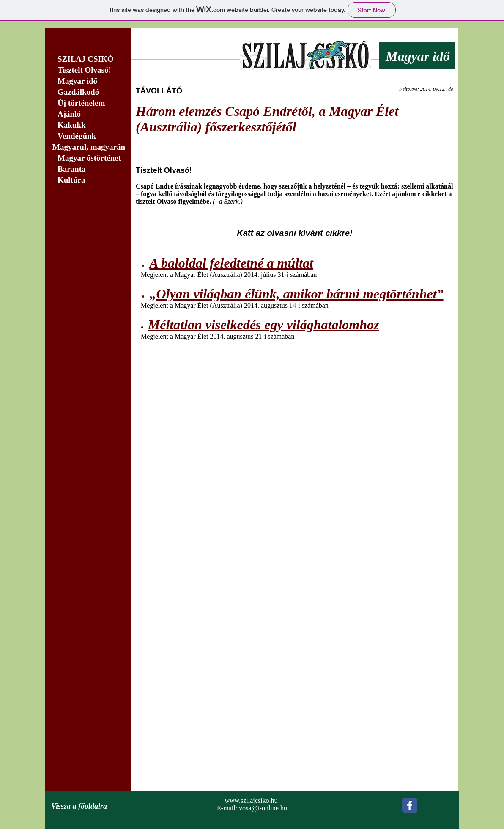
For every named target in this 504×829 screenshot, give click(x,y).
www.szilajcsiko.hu (251, 800)
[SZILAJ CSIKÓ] (88, 59)
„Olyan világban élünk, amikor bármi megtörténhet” (296, 294)
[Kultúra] (91, 180)
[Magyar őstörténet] (88, 158)
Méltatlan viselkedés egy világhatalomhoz (264, 325)
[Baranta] (88, 169)
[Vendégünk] (88, 136)
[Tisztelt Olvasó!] (88, 70)
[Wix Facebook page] (410, 805)
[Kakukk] (88, 125)
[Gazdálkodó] (88, 92)
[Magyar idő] (88, 81)
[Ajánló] (88, 114)
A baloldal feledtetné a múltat (231, 263)
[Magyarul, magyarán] (88, 147)
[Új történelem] (88, 103)
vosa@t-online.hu (263, 808)
